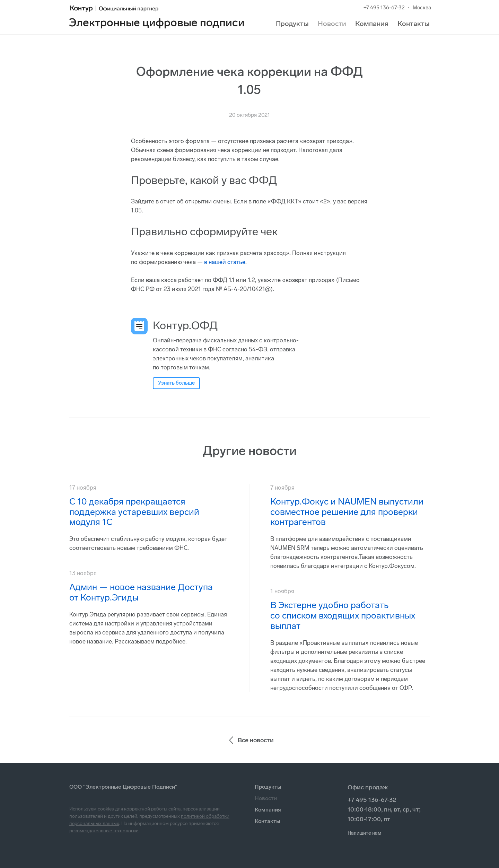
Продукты (292, 24)
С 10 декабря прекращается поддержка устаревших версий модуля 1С (134, 512)
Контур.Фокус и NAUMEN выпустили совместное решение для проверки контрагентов (347, 512)
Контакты (414, 24)
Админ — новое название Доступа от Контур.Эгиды (141, 592)
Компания (372, 24)
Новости (332, 24)
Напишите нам (364, 833)
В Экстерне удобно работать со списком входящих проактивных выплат (343, 616)
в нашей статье (225, 262)
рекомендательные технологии (104, 831)
